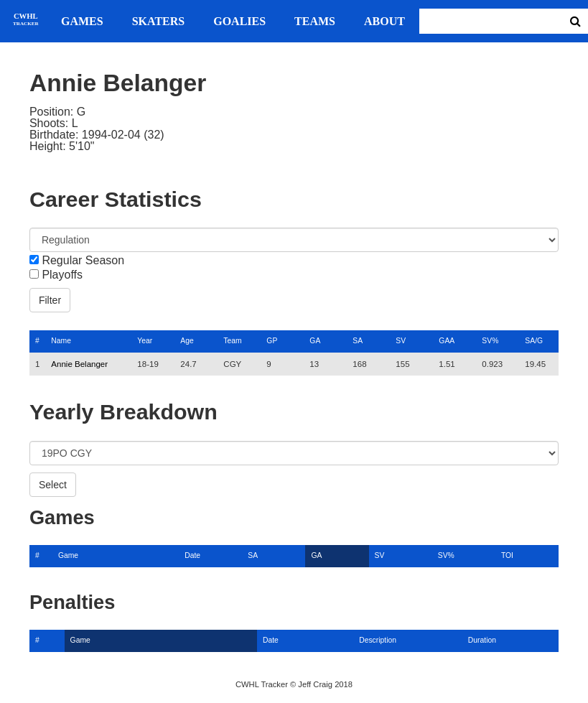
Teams (315, 22)
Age (187, 341)
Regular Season (83, 261)
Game (68, 555)
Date (192, 555)
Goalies (239, 22)
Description (378, 640)
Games (82, 22)
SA (358, 341)
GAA (447, 341)
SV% (490, 341)
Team (232, 341)
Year (145, 341)
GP (272, 341)
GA (315, 341)
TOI (507, 555)
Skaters (159, 22)
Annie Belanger (79, 364)
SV (401, 341)
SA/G (534, 341)
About (384, 22)
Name (61, 341)
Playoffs (62, 275)
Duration (482, 640)
